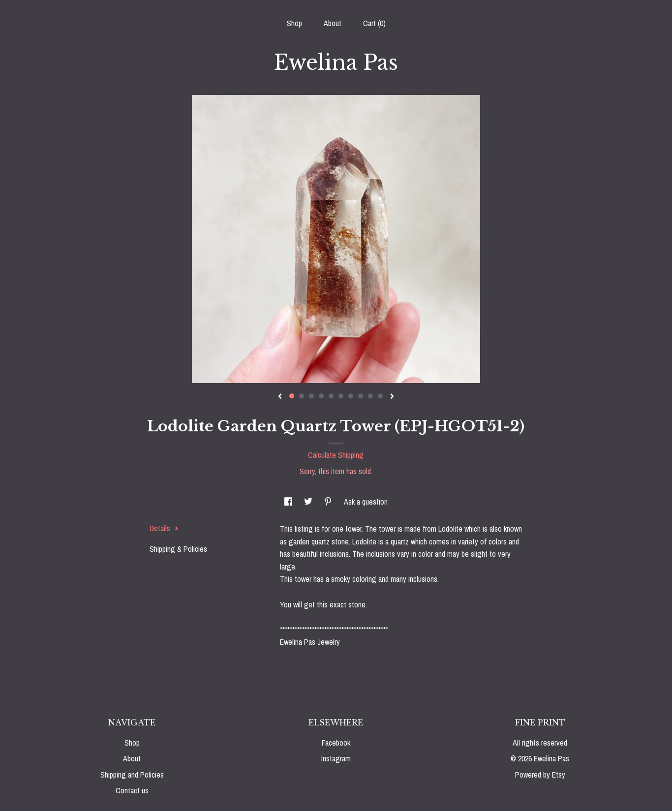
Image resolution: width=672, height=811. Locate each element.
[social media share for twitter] (309, 502)
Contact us (132, 790)
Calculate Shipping (336, 455)
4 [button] (321, 396)
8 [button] (361, 396)
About (333, 23)
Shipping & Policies (178, 549)
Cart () (374, 23)
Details (164, 528)
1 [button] (292, 396)
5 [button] (331, 396)
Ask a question (366, 502)
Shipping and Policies (132, 775)
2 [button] (302, 396)
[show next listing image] (392, 397)
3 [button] (311, 396)
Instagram (336, 758)
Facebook (336, 743)
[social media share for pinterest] (329, 502)
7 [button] (351, 396)
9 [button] (370, 396)
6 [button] (341, 396)
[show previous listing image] (280, 397)
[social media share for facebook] (289, 502)
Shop (294, 23)
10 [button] (380, 396)
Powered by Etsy (540, 775)
